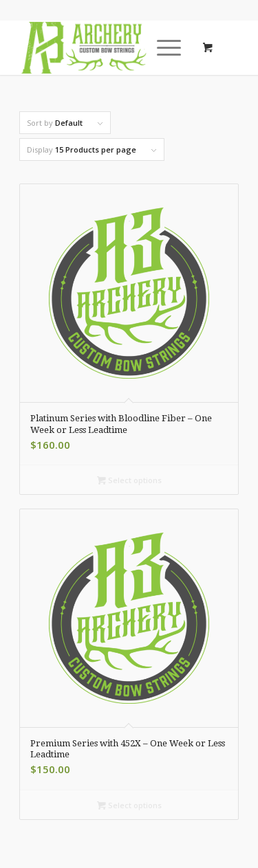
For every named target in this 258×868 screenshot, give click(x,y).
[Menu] (162, 47)
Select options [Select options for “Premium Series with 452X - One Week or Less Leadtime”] (129, 805)
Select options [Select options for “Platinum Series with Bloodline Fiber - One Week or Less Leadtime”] (129, 480)
